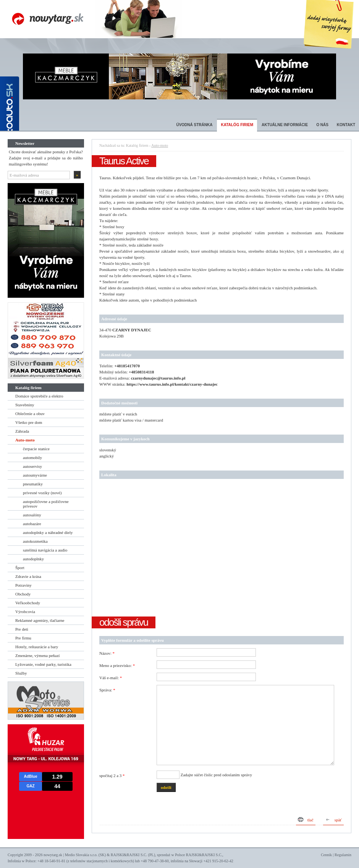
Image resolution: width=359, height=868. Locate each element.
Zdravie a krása (28, 576)
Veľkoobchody (28, 603)
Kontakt (346, 125)
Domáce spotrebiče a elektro (39, 396)
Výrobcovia (25, 612)
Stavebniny (25, 405)
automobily (32, 458)
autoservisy (32, 466)
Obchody (23, 594)
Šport (20, 568)
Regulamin (343, 855)
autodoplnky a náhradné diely (48, 532)
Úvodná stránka (194, 125)
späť (338, 820)
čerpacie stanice (36, 449)
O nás (322, 125)
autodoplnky (33, 559)
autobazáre (32, 524)
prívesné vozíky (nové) (42, 493)
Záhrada (22, 431)
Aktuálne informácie (285, 125)
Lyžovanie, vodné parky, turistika (43, 664)
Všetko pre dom (29, 422)
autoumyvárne (35, 475)
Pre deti (22, 629)
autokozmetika (35, 541)
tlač (310, 820)
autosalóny (32, 515)
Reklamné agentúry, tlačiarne (40, 620)
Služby (21, 673)
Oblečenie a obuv (30, 414)
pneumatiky (33, 484)
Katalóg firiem (237, 125)
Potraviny (23, 585)
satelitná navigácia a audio (45, 550)
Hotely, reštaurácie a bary (37, 647)
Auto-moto (25, 440)
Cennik (326, 855)
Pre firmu (23, 638)
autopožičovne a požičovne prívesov (46, 504)
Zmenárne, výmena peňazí (37, 655)
